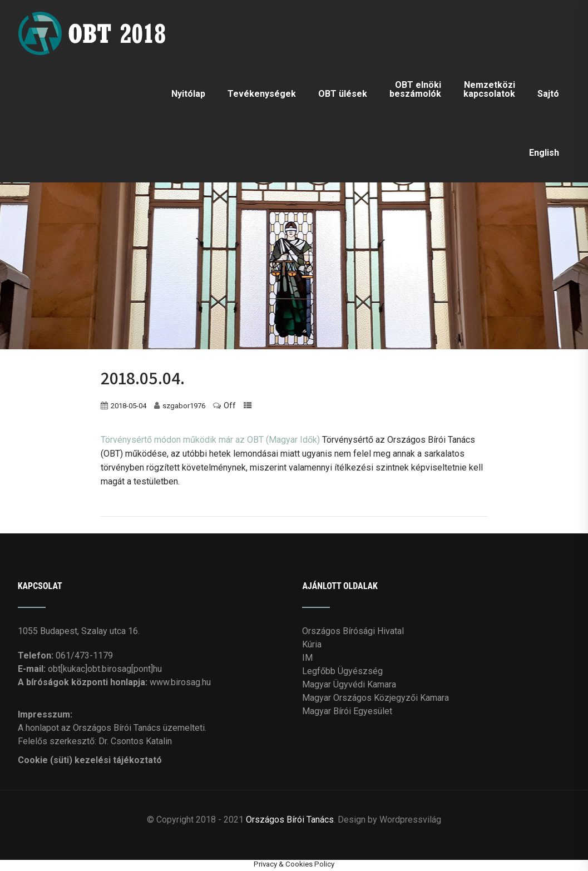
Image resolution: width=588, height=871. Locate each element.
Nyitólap (188, 94)
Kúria (312, 644)
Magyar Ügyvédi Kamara (349, 684)
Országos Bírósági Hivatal (353, 631)
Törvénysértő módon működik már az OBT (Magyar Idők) (210, 440)
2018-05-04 (129, 406)
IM (307, 658)
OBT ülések (343, 94)
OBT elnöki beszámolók (415, 89)
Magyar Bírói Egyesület (347, 711)
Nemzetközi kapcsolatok (489, 89)
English (544, 153)
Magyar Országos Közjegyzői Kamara (375, 698)
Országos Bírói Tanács (290, 820)
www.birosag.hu (180, 682)
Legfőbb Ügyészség (342, 671)
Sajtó (548, 94)
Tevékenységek (262, 94)
